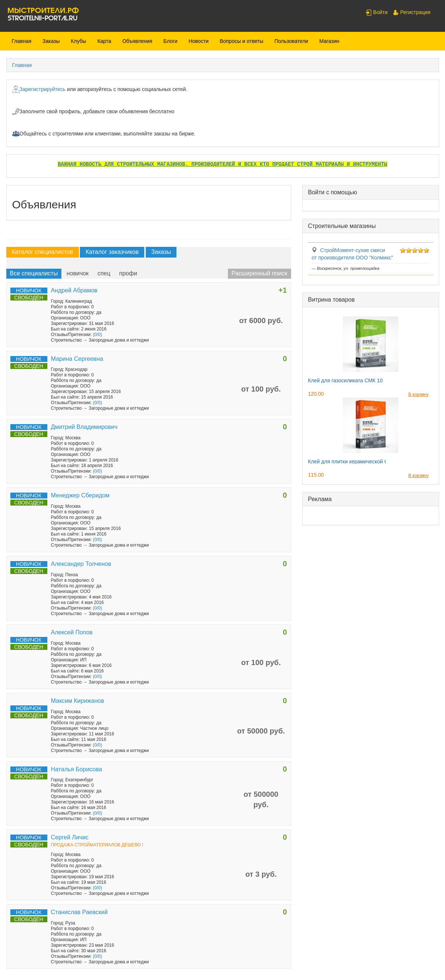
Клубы (79, 41)
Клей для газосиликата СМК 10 (345, 380)
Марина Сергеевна (77, 359)
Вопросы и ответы (242, 41)
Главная (22, 41)
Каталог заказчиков (112, 252)
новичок (77, 273)
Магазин (329, 41)
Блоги (171, 41)
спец (104, 273)
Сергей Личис (70, 837)
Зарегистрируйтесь (43, 89)
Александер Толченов (81, 564)
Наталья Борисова (77, 769)
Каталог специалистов (43, 252)
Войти (377, 12)
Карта (104, 41)
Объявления (137, 41)
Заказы (51, 41)
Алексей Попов (72, 632)
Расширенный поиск (259, 273)
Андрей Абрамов (74, 290)
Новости (199, 41)
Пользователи (291, 41)
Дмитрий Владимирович (84, 427)
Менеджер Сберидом (80, 495)
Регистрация (412, 12)
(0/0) (97, 335)
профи (128, 273)
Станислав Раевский (80, 912)
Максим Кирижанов (78, 701)
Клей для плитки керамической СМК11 (355, 462)
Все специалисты (34, 273)
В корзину (419, 395)
